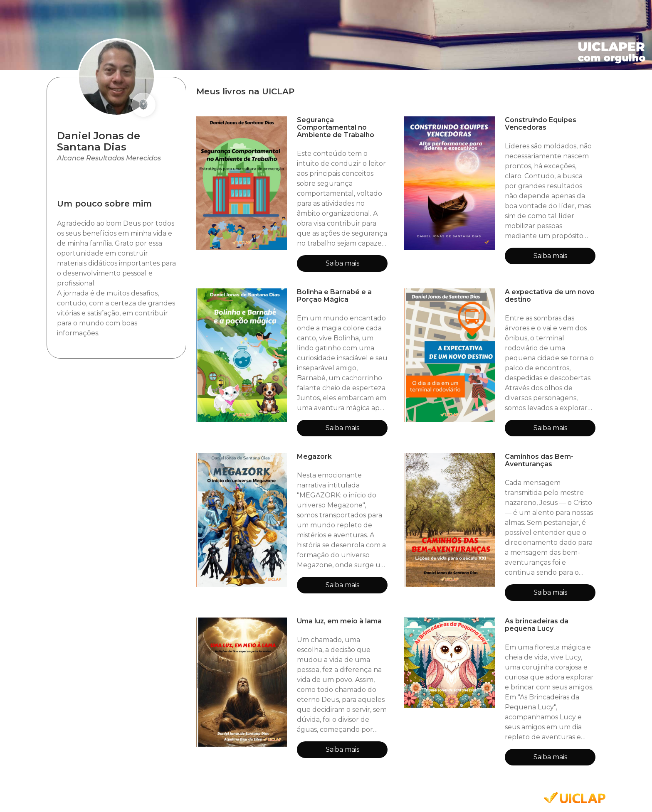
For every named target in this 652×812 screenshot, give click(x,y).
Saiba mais (342, 263)
